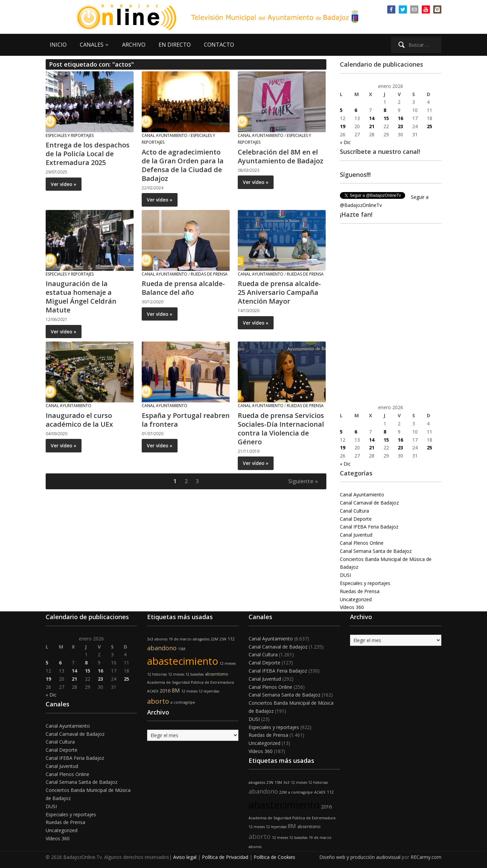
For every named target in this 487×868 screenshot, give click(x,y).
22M (214, 639)
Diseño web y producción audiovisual (360, 857)
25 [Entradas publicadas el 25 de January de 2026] (430, 126)
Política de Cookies (274, 857)
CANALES (92, 45)
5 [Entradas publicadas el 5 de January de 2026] (341, 110)
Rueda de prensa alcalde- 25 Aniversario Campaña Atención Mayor (279, 292)
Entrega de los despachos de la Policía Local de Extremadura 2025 (88, 154)
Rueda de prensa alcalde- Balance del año (183, 288)
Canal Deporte (356, 519)
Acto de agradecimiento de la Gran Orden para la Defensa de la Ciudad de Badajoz (183, 165)
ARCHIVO (134, 45)
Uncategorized (356, 599)
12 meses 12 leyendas (200, 691)
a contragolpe (183, 702)
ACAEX (153, 691)
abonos (161, 639)
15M (182, 649)
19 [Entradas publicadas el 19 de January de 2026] (343, 126)
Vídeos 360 (352, 607)
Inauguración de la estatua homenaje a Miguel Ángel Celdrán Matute (81, 297)
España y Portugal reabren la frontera (186, 420)
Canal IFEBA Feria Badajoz (369, 527)
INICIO (58, 45)
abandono (162, 648)
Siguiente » (303, 481)
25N (223, 639)
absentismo (217, 674)
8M (176, 690)
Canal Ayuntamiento (165, 135)
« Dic (345, 142)
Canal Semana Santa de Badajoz (376, 551)
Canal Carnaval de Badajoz (369, 503)
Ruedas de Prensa (209, 274)
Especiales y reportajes (70, 135)
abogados (201, 639)
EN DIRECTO (175, 45)
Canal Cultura (354, 511)
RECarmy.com (426, 857)
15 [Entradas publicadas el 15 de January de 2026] (386, 118)
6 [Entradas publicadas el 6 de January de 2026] (356, 110)
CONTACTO (219, 45)
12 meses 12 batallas (186, 674)
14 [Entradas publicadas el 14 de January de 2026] (372, 118)
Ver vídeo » (64, 184)
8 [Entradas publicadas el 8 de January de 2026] (385, 110)
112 (231, 639)
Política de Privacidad (225, 857)
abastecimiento (183, 661)
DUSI (345, 575)
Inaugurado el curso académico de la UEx (79, 420)
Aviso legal (185, 857)
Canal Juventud (356, 535)
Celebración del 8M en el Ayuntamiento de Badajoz (281, 156)
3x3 (150, 639)
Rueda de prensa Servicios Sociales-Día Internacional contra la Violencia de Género (281, 429)
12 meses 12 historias (309, 782)
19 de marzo (180, 639)
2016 (165, 691)
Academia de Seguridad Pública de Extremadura (191, 682)
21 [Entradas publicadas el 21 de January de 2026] (372, 126)
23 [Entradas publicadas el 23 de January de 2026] (400, 126)
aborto (158, 701)
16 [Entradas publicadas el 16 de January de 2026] (400, 118)
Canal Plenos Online (362, 543)
